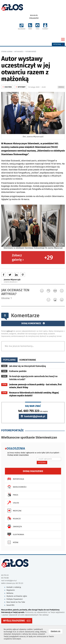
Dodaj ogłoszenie (33, 471)
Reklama (10, 593)
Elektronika (15, 534)
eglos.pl (34, 15)
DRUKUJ (62, 87)
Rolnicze (13, 518)
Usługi (13, 503)
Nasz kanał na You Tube (16, 602)
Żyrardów (34, 18)
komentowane (28, 360)
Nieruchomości (16, 487)
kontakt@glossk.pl (33, 416)
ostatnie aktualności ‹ (11, 282)
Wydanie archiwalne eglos (17, 596)
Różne (12, 542)
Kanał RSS (10, 605)
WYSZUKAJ (42, 462)
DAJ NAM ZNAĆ (33, 406)
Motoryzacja (15, 479)
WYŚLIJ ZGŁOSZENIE (14, 621)
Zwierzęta (14, 526)
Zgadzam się (56, 631)
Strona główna (7, 52)
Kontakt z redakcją (14, 587)
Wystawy (21, 87)
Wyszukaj (58, 44)
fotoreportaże (31, 52)
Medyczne (14, 510)
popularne (9, 360)
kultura (7, 87)
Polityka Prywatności (15, 599)
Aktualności (19, 52)
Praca (12, 495)
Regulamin (11, 590)
